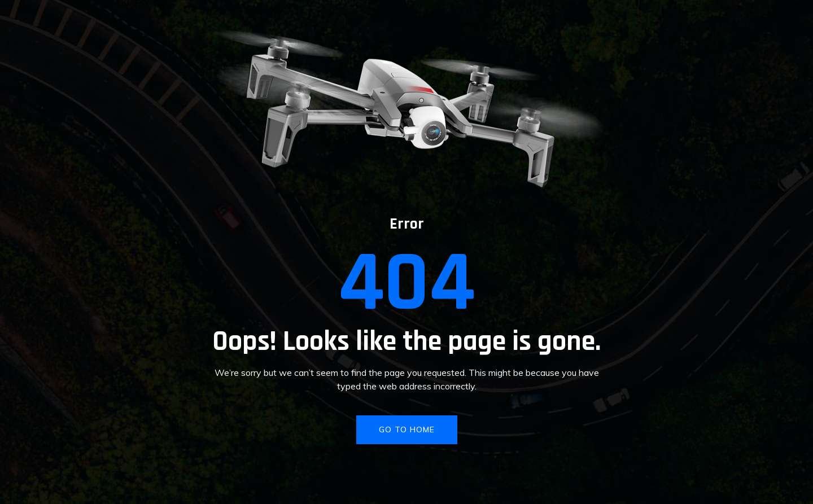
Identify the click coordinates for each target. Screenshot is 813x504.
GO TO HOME (407, 430)
